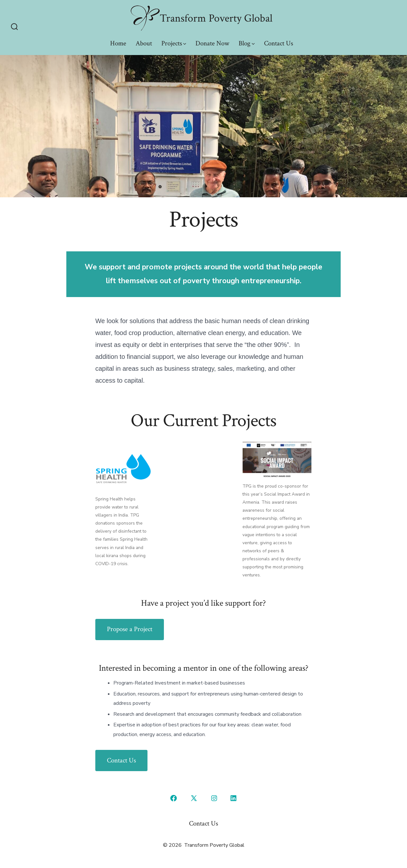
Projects (174, 43)
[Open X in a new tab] (194, 798)
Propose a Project (130, 629)
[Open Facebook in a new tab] (174, 798)
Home (118, 43)
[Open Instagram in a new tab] (214, 798)
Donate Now (212, 43)
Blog (247, 43)
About (144, 43)
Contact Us (279, 43)
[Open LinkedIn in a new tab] (233, 798)
